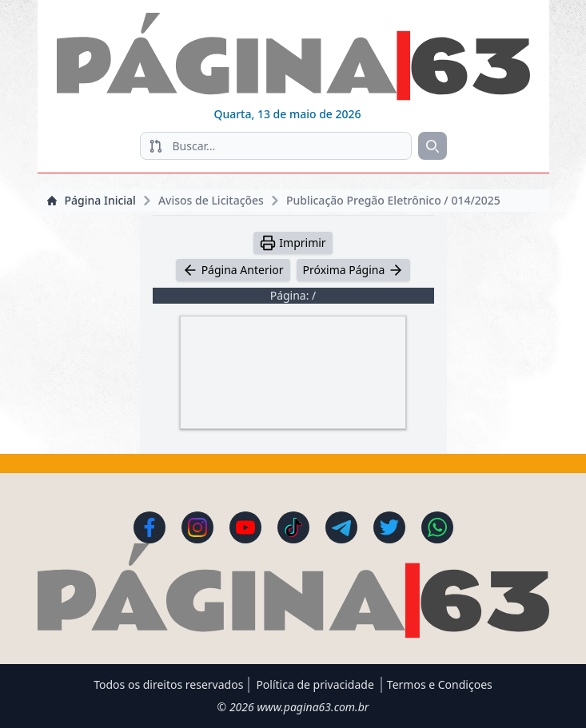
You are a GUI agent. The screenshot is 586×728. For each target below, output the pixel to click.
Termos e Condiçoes (440, 684)
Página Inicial (92, 200)
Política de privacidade (315, 684)
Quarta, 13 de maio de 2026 (287, 114)
